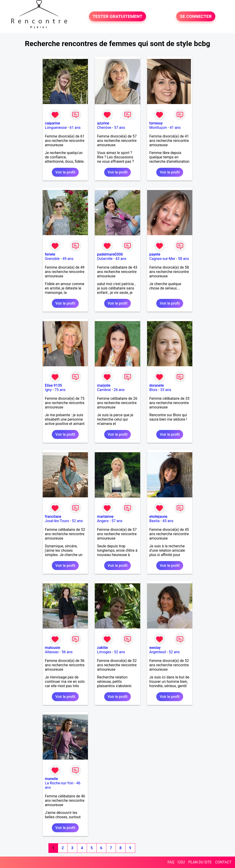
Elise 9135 (53, 385)
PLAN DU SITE (200, 862)
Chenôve (104, 128)
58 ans (184, 259)
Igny (48, 390)
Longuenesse (56, 128)
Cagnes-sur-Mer (162, 259)
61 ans (75, 128)
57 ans (120, 128)
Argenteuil (158, 652)
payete (155, 254)
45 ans (168, 521)
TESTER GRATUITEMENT (118, 16)
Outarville (105, 259)
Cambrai (104, 390)
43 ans (121, 259)
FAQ (171, 862)
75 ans (60, 390)
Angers (103, 521)
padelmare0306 (110, 254)
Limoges (104, 652)
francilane (53, 517)
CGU (181, 862)
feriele (50, 254)
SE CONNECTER (196, 16)
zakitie (102, 648)
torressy (156, 123)
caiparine (53, 123)
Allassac (52, 652)
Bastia (155, 521)
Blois (153, 390)
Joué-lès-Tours (57, 521)
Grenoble (52, 259)
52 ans (77, 521)
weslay (155, 648)
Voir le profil (65, 172)
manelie (52, 779)
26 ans (119, 390)
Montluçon (158, 128)
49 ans (68, 259)
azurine (103, 123)
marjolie (104, 385)
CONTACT (223, 862)
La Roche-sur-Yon (59, 783)
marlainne (105, 517)
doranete (157, 385)
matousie (53, 648)
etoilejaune (158, 517)
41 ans (175, 128)
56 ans (67, 652)
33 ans (166, 390)
